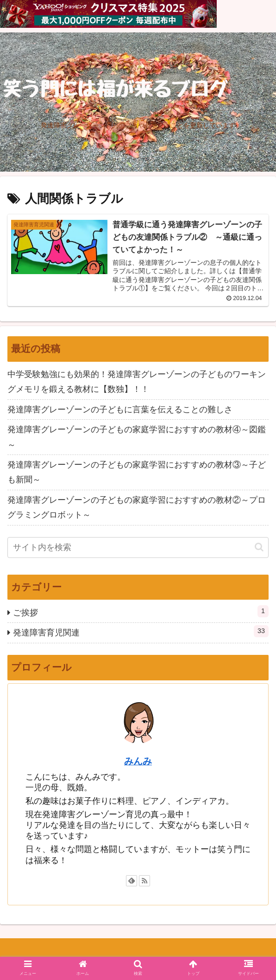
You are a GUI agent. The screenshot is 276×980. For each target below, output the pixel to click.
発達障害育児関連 (141, 631)
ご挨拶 (141, 611)
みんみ (138, 761)
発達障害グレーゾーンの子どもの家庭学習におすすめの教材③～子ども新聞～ (137, 472)
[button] (259, 547)
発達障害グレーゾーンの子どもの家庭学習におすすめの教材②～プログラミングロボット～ (137, 507)
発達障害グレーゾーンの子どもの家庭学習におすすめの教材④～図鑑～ (137, 437)
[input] (138, 548)
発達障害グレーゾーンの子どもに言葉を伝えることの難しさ (120, 410)
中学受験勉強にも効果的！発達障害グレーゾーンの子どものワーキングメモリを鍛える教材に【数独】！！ (137, 382)
